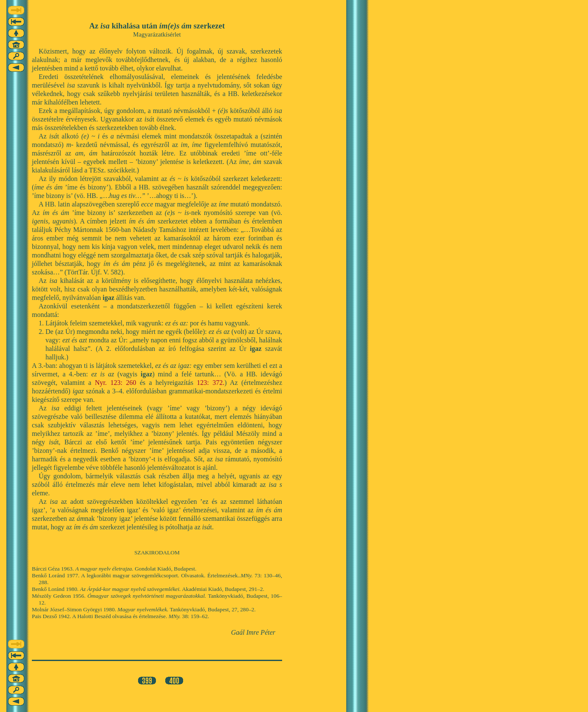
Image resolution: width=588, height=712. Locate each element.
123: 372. (211, 383)
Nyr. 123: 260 (115, 383)
